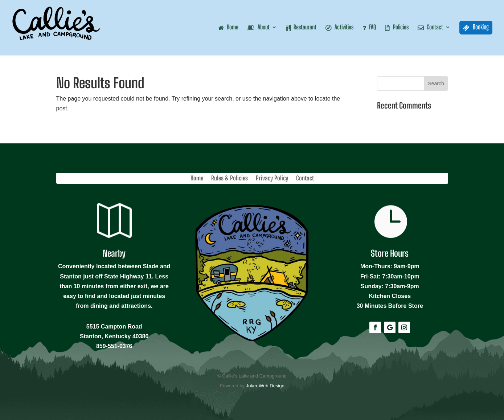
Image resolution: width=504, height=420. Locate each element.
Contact (305, 179)
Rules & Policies (230, 179)
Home (197, 179)
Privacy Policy (272, 179)
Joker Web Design (265, 386)
